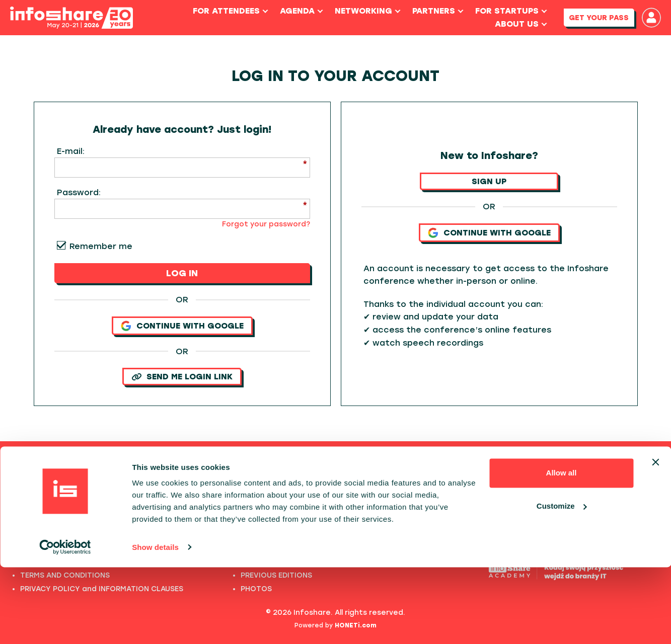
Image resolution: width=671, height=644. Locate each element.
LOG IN (182, 273)
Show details (155, 624)
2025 (250, 494)
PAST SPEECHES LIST (57, 507)
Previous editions (335, 467)
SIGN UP (489, 181)
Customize (562, 583)
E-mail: (71, 151)
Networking (363, 11)
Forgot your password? (266, 224)
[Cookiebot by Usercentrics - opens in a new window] (65, 624)
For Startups (506, 11)
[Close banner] (655, 539)
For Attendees (226, 11)
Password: (79, 192)
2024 (250, 507)
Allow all (562, 550)
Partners (433, 11)
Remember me (101, 246)
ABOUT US (39, 521)
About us (516, 24)
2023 (250, 521)
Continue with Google (182, 326)
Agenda (296, 11)
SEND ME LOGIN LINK (182, 377)
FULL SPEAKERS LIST (56, 494)
